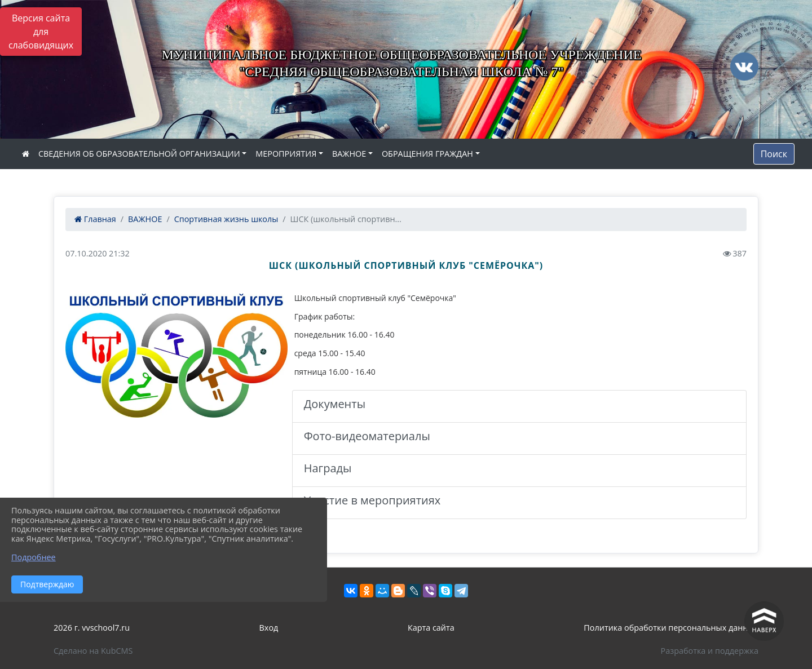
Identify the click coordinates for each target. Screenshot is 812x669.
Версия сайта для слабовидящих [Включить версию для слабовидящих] (41, 32)
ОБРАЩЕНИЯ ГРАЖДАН (427, 154)
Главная (95, 219)
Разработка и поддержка (710, 651)
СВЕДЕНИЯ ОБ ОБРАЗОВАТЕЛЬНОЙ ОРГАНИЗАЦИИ (139, 154)
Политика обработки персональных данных (671, 628)
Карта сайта (431, 628)
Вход (269, 628)
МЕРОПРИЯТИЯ (286, 154)
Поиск (774, 154)
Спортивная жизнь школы (226, 219)
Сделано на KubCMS (93, 651)
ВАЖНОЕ (349, 154)
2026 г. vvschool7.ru (92, 628)
